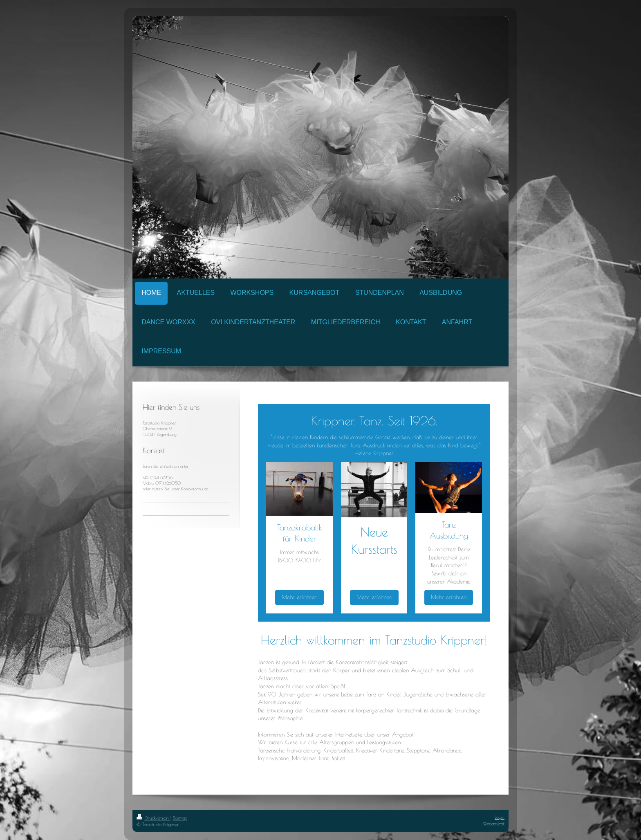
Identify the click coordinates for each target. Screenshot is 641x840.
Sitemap (180, 818)
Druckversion (154, 818)
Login (500, 817)
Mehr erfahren (299, 597)
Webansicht (494, 823)
